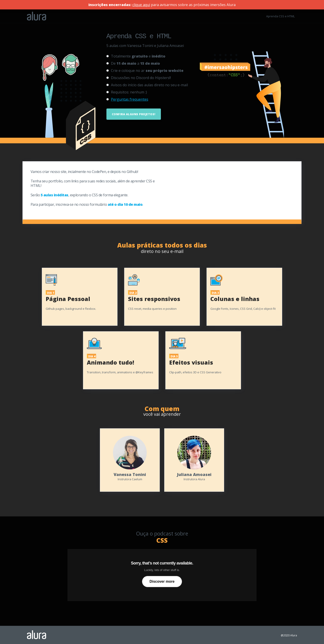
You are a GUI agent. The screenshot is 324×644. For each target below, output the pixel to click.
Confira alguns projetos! (134, 114)
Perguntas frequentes (130, 99)
